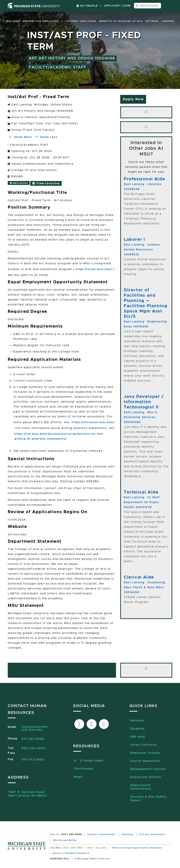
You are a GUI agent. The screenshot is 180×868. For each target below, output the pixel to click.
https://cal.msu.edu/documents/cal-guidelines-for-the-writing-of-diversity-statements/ (59, 436)
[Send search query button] (137, 6)
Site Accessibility (65, 840)
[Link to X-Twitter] (92, 724)
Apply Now (133, 99)
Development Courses (148, 769)
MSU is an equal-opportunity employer (137, 848)
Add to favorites (19, 183)
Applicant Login (117, 6)
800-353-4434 (33, 748)
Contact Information (101, 835)
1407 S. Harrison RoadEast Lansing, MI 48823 (28, 794)
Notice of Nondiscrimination (71, 853)
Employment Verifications (141, 787)
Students (138, 729)
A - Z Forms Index (89, 761)
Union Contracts (143, 745)
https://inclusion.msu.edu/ (93, 422)
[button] (63, 21)
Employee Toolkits (145, 753)
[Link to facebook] (79, 724)
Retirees (152, 21)
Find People (84, 769)
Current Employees (81, 21)
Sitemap (127, 835)
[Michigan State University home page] (34, 6)
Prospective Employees (41, 21)
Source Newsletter (145, 761)
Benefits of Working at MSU (121, 21)
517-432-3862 (33, 760)
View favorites (46, 183)
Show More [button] (20, 137)
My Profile (87, 6)
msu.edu (101, 848)
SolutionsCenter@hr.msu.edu (35, 728)
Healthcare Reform (146, 777)
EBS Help (138, 737)
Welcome (13, 21)
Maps (78, 777)
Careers (168, 21)
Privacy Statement (152, 835)
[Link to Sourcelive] (104, 724)
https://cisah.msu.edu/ (94, 269)
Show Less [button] (46, 137)
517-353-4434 (33, 739)
